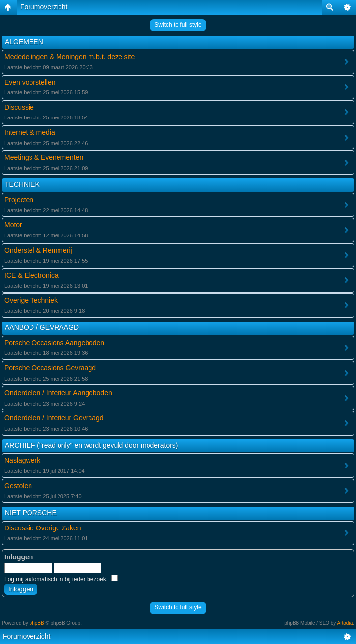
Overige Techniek (31, 300)
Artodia (345, 623)
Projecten (19, 200)
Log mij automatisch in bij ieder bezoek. (61, 579)
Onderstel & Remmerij (38, 250)
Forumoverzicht (44, 7)
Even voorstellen (30, 82)
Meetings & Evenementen (44, 157)
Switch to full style (178, 25)
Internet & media (30, 132)
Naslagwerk (22, 460)
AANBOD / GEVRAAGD (42, 327)
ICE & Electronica (31, 275)
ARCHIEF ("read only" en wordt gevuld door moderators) (91, 445)
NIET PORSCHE (31, 513)
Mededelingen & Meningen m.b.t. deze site (70, 57)
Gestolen (18, 486)
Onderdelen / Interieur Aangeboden (58, 393)
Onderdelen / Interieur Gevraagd (54, 418)
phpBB (37, 623)
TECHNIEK (22, 184)
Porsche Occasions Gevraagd (50, 368)
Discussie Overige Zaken (43, 528)
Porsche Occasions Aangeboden (54, 343)
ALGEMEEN (24, 42)
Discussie (19, 107)
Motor (13, 225)
